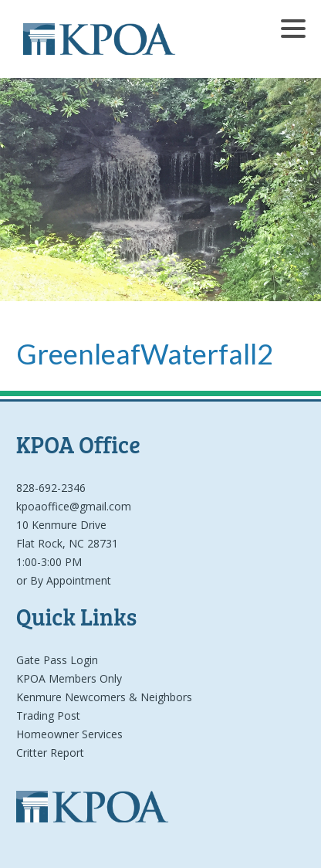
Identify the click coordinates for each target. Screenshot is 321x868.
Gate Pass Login (57, 660)
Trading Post (48, 715)
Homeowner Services (69, 734)
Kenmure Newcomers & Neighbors (104, 697)
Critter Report (50, 753)
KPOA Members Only (69, 678)
